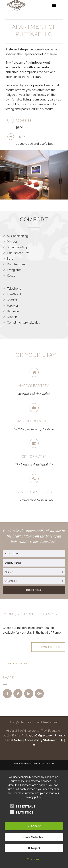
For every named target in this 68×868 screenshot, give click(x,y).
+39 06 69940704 (41, 735)
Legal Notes (14, 740)
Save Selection (34, 837)
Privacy (60, 735)
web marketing (32, 763)
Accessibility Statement (42, 740)
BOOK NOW (34, 590)
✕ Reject (34, 848)
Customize (33, 859)
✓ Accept (34, 826)
